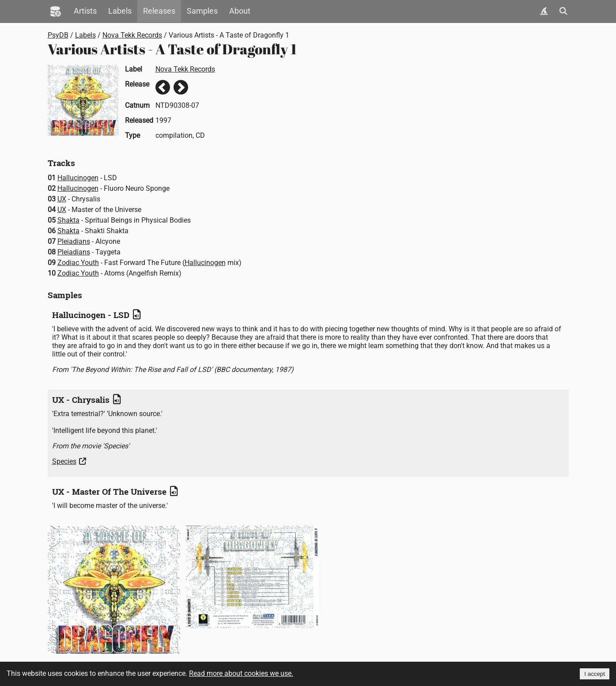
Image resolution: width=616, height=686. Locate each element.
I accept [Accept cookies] (595, 674)
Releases (159, 11)
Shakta (68, 220)
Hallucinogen (78, 178)
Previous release (163, 87)
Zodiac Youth (78, 263)
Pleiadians (74, 241)
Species (64, 461)
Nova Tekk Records (132, 35)
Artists (85, 11)
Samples (202, 11)
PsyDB (58, 35)
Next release (181, 87)
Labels (120, 11)
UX (62, 199)
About (240, 11)
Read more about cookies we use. (241, 673)
